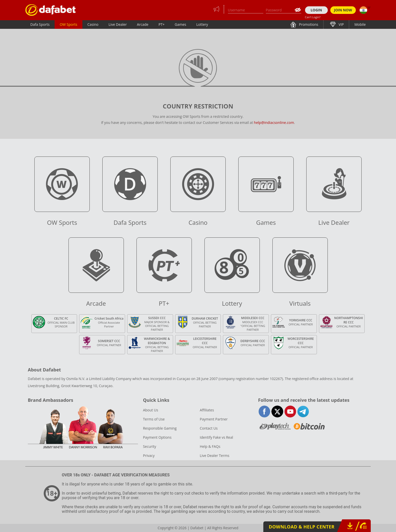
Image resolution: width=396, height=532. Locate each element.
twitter (277, 412)
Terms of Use (154, 419)
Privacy (149, 456)
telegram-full (303, 412)
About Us (151, 410)
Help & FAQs (210, 446)
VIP (341, 24)
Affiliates (207, 410)
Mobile (360, 24)
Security (150, 446)
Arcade (143, 24)
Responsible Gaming (160, 428)
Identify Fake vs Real (216, 437)
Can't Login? (313, 17)
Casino (93, 24)
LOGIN (316, 10)
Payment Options (157, 437)
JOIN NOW (343, 10)
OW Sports (68, 24)
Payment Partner (214, 419)
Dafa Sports (40, 24)
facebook (264, 412)
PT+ (161, 24)
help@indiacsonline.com (274, 123)
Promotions (308, 24)
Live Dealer (118, 24)
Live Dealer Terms (214, 456)
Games (180, 24)
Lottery (202, 24)
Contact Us (209, 428)
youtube (290, 412)
